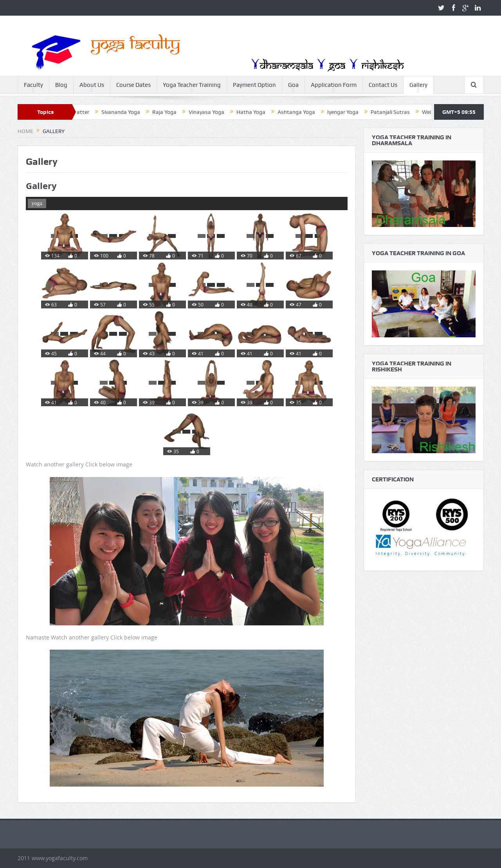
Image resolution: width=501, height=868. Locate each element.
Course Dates (133, 85)
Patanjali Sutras (398, 112)
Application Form (334, 85)
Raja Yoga (172, 112)
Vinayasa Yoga (214, 112)
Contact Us (383, 85)
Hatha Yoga (259, 112)
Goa (293, 85)
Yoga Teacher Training (192, 85)
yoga (37, 203)
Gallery (418, 85)
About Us (92, 85)
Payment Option (254, 85)
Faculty (33, 85)
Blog (61, 85)
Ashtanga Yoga (304, 112)
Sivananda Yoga (129, 112)
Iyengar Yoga (351, 112)
